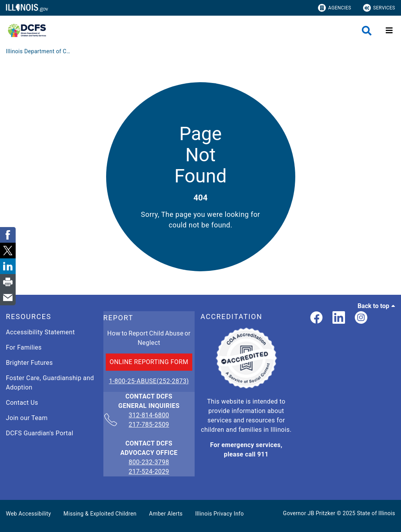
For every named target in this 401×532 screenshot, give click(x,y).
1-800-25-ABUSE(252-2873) (149, 381)
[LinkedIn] (339, 318)
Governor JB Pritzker (309, 513)
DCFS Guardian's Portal (40, 433)
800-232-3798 (149, 462)
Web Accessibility (28, 514)
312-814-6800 (149, 416)
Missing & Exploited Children (100, 514)
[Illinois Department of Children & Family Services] (39, 51)
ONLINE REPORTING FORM (149, 362)
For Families (24, 347)
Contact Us (22, 403)
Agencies (335, 8)
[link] (316, 318)
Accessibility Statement (40, 332)
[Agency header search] (367, 31)
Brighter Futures (29, 363)
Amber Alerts (166, 514)
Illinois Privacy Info (219, 514)
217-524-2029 (149, 472)
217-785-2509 (149, 425)
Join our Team (27, 418)
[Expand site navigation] (389, 31)
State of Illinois (376, 513)
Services (379, 8)
